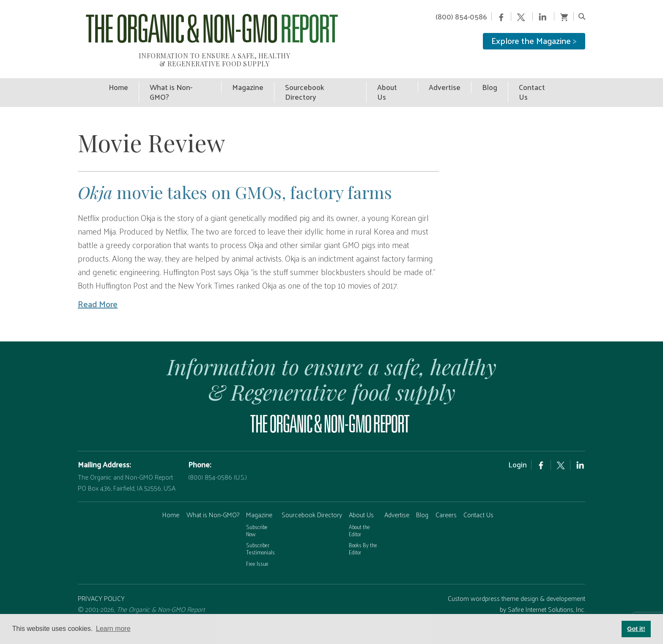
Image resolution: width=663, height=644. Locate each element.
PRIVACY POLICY (101, 585)
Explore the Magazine (534, 41)
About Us (361, 502)
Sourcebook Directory (312, 502)
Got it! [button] (636, 629)
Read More (98, 291)
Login (518, 452)
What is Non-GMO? (213, 502)
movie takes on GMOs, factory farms (235, 179)
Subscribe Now (257, 518)
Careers (446, 502)
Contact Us (478, 502)
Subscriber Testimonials (260, 536)
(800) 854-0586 (461, 16)
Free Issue (257, 550)
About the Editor (359, 518)
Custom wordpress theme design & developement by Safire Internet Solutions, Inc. (516, 591)
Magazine (259, 502)
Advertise (397, 502)
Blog (422, 502)
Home (171, 502)
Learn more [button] (113, 629)
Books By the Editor (363, 536)
